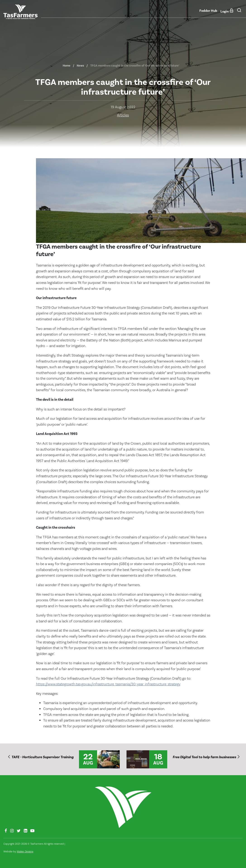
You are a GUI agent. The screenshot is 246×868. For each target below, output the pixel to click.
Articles (123, 115)
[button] (239, 12)
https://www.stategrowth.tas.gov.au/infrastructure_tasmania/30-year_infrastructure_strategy (108, 684)
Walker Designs (25, 852)
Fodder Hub (208, 11)
